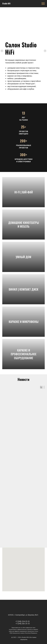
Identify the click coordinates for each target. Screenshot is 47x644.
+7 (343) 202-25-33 (23, 624)
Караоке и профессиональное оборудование (24, 354)
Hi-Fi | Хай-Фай (24, 192)
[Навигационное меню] (43, 4)
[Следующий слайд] (45, 51)
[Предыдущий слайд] (2, 51)
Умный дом (23, 257)
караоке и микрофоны (24, 322)
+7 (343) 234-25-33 (23, 621)
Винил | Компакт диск (23, 289)
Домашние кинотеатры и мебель (24, 225)
